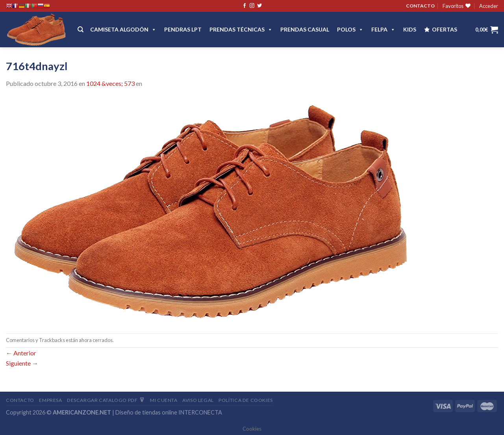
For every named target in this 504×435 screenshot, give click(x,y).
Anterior (21, 353)
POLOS (350, 29)
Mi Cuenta (164, 400)
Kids (410, 29)
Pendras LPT (183, 29)
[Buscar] (81, 30)
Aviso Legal (198, 400)
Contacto (20, 400)
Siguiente (22, 363)
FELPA (383, 29)
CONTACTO (420, 6)
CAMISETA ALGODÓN (123, 29)
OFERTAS (445, 29)
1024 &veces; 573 (110, 83)
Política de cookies (246, 400)
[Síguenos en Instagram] (252, 6)
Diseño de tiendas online (146, 412)
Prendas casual (305, 29)
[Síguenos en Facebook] (245, 6)
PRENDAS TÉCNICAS (241, 29)
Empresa (50, 400)
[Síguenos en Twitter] (259, 6)
